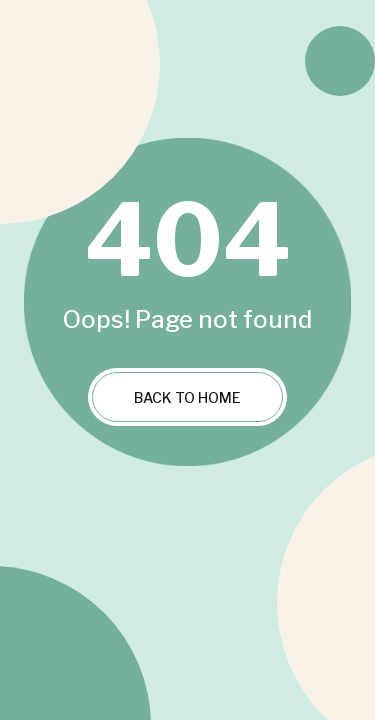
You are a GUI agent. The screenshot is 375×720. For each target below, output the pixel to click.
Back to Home (187, 397)
